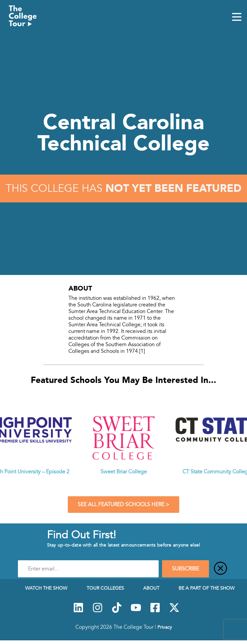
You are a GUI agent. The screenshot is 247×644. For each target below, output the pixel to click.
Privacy (165, 627)
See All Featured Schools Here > (123, 505)
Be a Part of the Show (206, 588)
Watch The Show (46, 588)
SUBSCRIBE (185, 569)
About (151, 588)
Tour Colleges (105, 588)
